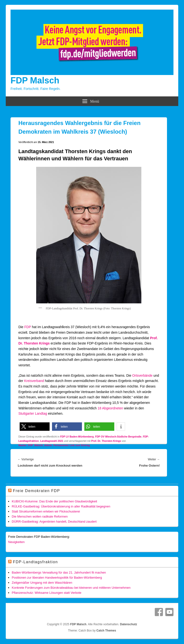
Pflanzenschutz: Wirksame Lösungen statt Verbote (47, 593)
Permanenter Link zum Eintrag (72, 445)
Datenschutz (129, 624)
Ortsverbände (142, 375)
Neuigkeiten (16, 542)
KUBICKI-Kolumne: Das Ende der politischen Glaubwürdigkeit (54, 501)
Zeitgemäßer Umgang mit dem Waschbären (42, 583)
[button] (35, 427)
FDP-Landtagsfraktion (35, 562)
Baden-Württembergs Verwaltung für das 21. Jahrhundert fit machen (59, 572)
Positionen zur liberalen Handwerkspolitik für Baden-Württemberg (57, 578)
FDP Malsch (35, 80)
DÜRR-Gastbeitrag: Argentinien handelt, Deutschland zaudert (54, 522)
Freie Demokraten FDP (37, 491)
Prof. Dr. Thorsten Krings (106, 441)
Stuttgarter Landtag (33, 413)
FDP (28, 327)
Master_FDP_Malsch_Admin (35, 445)
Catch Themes (106, 631)
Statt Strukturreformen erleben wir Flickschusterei (46, 511)
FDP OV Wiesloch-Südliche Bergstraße (118, 437)
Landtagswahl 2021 (52, 441)
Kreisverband (34, 381)
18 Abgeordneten (110, 408)
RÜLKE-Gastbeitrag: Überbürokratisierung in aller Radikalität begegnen (61, 506)
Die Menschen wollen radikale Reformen (40, 516)
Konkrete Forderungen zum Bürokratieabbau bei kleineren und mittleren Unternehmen (71, 588)
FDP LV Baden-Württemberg (77, 437)
